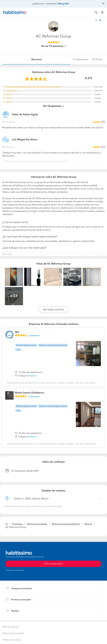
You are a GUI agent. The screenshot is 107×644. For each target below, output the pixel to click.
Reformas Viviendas (37, 524)
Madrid (88, 524)
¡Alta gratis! (63, 4)
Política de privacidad (13, 634)
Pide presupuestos (53, 564)
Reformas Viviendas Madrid (66, 524)
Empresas (17, 524)
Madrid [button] (33, 376)
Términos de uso (11, 627)
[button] (53, 589)
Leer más (7, 254)
